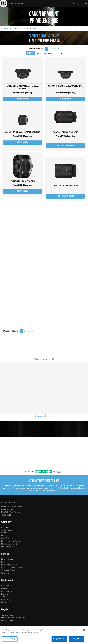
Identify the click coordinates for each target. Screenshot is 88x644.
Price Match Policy (9, 565)
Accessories (7, 591)
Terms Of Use (7, 615)
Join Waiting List (65, 151)
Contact (5, 533)
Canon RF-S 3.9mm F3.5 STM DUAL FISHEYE (23, 87)
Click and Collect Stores (12, 568)
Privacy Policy (7, 620)
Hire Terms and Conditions (13, 618)
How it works (7, 559)
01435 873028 (16, 4)
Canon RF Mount (23, 28)
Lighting (5, 594)
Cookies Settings (10, 639)
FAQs (4, 562)
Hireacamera (8, 500)
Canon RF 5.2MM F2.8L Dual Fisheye (65, 86)
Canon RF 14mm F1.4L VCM (65, 137)
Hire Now (23, 99)
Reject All (77, 639)
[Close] (84, 630)
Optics (4, 602)
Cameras (5, 586)
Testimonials (7, 530)
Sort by (39, 53)
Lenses (12, 28)
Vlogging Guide (8, 570)
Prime (34, 28)
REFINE (30, 53)
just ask (65, 488)
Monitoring (6, 599)
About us (5, 527)
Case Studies (7, 538)
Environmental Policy (11, 541)
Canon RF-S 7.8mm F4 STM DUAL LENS (23, 134)
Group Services (8, 573)
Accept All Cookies (59, 639)
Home (4, 28)
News (4, 536)
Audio (4, 597)
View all (56, 49)
